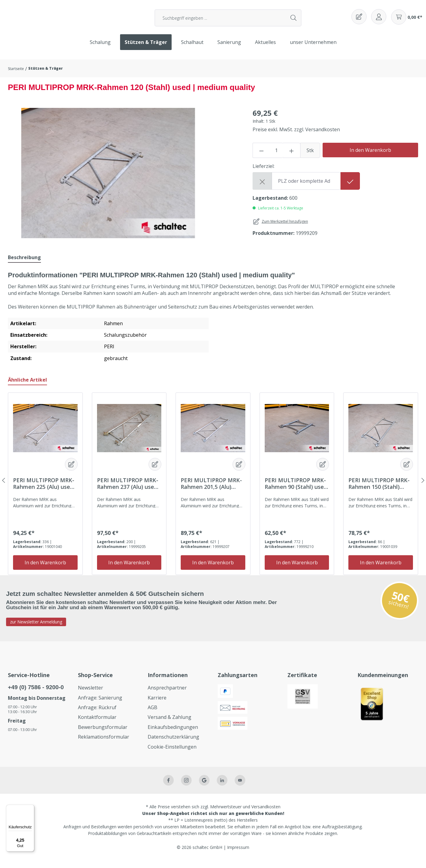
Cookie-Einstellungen (172, 754)
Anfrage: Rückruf (97, 715)
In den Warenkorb (370, 158)
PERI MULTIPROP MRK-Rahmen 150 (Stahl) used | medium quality (379, 491)
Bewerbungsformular (103, 735)
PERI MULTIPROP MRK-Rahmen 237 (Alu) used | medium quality (128, 491)
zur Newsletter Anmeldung (36, 629)
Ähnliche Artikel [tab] (27, 387)
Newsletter (91, 695)
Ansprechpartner (167, 695)
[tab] (24, 265)
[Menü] (31, 808)
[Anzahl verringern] (261, 158)
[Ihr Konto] (379, 20)
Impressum (238, 855)
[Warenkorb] (407, 21)
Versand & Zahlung (169, 725)
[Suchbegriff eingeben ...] (221, 22)
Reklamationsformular (104, 744)
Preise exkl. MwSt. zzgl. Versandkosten (296, 137)
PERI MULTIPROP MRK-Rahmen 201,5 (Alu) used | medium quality (211, 491)
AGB (153, 715)
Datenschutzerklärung (173, 744)
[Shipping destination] (306, 189)
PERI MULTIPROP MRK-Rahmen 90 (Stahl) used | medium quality (296, 491)
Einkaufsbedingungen (173, 735)
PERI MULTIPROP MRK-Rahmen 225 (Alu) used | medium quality (44, 491)
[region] (108, 181)
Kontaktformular (97, 725)
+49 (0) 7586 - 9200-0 (36, 695)
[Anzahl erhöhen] (292, 158)
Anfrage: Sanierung (100, 705)
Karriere (157, 705)
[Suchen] (294, 22)
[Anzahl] (276, 158)
